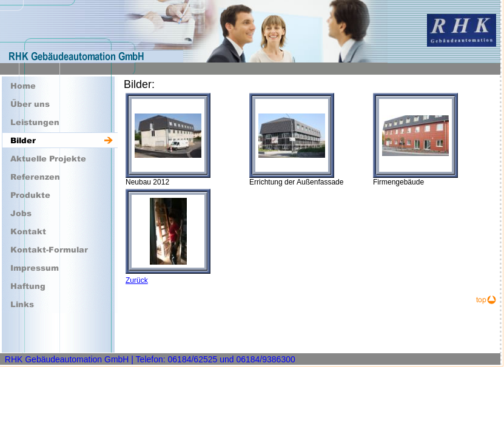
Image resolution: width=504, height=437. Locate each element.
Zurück (137, 280)
